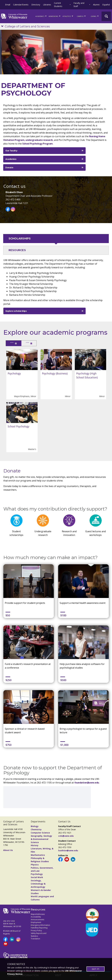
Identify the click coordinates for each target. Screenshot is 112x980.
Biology (35, 827)
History (35, 846)
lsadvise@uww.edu (68, 851)
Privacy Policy (36, 931)
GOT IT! (96, 969)
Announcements (37, 920)
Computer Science (40, 833)
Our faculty (11, 150)
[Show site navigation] (3, 26)
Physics (35, 865)
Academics (11, 159)
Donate (9, 167)
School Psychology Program (38, 144)
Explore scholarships (16, 311)
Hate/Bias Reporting (39, 928)
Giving (95, 16)
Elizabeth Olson (14, 192)
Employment (36, 923)
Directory (36, 5)
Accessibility (36, 918)
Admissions (55, 16)
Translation (35, 939)
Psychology (37, 875)
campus (81, 16)
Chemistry (36, 830)
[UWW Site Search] (106, 16)
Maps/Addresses (38, 915)
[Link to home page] (14, 16)
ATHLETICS (68, 16)
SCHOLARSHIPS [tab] (20, 239)
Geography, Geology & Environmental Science (41, 840)
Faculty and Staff (79, 5)
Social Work (37, 878)
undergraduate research (39, 140)
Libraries (47, 5)
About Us (8, 851)
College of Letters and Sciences (27, 26)
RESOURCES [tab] (17, 250)
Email (8, 5)
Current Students (58, 5)
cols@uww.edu (66, 837)
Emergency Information (40, 926)
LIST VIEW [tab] (38, 344)
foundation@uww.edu (87, 783)
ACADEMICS (41, 16)
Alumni (96, 5)
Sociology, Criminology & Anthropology (38, 884)
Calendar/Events (21, 5)
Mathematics (38, 856)
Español (106, 5)
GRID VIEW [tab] (16, 344)
